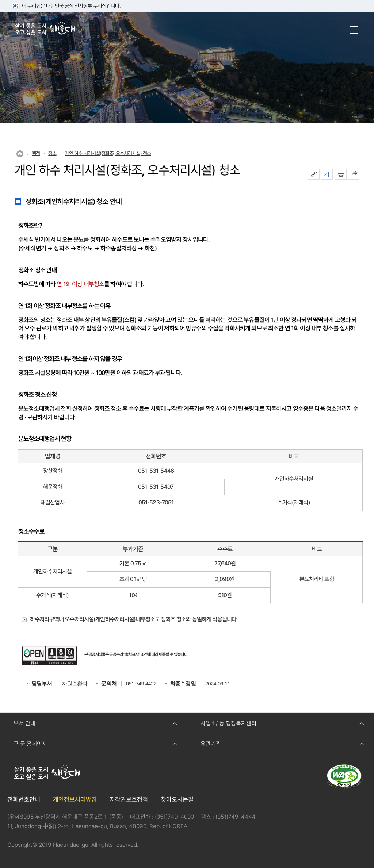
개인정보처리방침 (75, 799)
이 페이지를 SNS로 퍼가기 (354, 174)
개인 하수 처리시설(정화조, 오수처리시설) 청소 (108, 153)
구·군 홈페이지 (30, 744)
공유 (314, 174)
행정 (36, 153)
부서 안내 (24, 723)
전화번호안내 (24, 799)
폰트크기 (327, 174)
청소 (52, 153)
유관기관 (211, 744)
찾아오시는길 (177, 799)
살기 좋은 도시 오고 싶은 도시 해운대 (46, 29)
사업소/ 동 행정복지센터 (228, 723)
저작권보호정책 (129, 799)
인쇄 (341, 174)
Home (20, 154)
